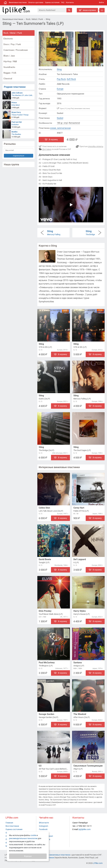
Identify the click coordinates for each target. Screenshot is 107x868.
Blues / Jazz (9, 56)
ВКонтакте (44, 823)
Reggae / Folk (10, 73)
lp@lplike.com (85, 829)
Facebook (43, 829)
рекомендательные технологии (23, 838)
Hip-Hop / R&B (10, 61)
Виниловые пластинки (18, 3)
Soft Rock (71, 79)
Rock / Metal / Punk (13, 33)
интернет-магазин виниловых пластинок (52, 855)
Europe (60, 89)
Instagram (44, 826)
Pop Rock (61, 79)
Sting (59, 69)
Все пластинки (12, 826)
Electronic (8, 39)
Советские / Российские (16, 50)
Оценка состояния (52, 3)
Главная (9, 823)
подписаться (19, 156)
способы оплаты (96, 146)
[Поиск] (52, 10)
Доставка (47, 149)
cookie (33, 835)
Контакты (70, 3)
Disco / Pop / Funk (12, 44)
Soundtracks (9, 67)
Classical (8, 79)
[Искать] (69, 10)
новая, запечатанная (60, 128)
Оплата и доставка (36, 3)
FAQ (63, 3)
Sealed (60, 118)
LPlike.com (98, 863)
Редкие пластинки (15, 87)
